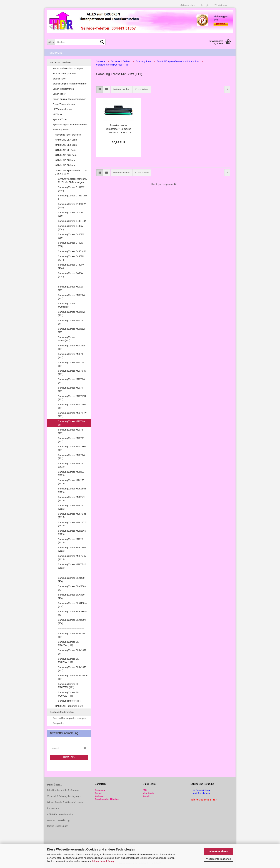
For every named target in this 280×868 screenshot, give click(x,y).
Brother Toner (59, 79)
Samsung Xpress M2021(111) (67, 305)
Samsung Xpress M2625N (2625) (71, 499)
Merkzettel (221, 5)
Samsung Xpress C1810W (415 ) (71, 189)
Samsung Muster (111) (70, 701)
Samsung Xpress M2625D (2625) (71, 474)
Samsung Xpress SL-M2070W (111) (69, 694)
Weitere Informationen (219, 859)
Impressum (53, 808)
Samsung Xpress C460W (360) (71, 244)
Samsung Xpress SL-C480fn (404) (72, 605)
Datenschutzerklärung (103, 861)
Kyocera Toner (60, 119)
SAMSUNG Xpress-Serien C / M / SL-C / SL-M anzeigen (73, 181)
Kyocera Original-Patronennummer (70, 125)
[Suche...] (51, 42)
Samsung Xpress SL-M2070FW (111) (69, 686)
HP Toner (57, 114)
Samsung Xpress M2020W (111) (72, 297)
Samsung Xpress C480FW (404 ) (71, 266)
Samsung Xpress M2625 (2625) (70, 465)
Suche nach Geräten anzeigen (68, 68)
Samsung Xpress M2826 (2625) (70, 541)
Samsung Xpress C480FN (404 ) (71, 258)
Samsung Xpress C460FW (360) (71, 236)
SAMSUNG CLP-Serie (66, 140)
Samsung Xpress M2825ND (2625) (72, 532)
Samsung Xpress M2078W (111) (72, 457)
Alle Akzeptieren (219, 851)
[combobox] (121, 90)
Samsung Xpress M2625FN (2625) (72, 490)
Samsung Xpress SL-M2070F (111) (73, 677)
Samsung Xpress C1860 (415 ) (73, 197)
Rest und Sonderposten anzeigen (69, 718)
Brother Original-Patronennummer (70, 84)
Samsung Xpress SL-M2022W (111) (69, 661)
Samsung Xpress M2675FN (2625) (72, 516)
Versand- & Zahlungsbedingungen (64, 796)
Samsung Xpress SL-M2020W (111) (69, 644)
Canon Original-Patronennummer (69, 99)
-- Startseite (55, 53)
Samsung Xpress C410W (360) (71, 214)
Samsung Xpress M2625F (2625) (71, 482)
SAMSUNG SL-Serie (65, 165)
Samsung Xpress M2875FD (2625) (72, 549)
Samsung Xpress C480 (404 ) (73, 251)
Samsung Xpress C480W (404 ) (71, 275)
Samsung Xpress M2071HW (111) (72, 415)
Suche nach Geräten (60, 62)
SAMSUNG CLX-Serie (66, 145)
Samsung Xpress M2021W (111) (72, 314)
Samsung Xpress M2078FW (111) (72, 448)
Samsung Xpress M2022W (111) (72, 331)
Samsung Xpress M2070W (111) (72, 381)
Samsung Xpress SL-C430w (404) (72, 588)
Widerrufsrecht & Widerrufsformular (65, 802)
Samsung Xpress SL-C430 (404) (71, 580)
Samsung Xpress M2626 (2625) (70, 507)
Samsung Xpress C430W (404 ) (71, 228)
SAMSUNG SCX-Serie (66, 155)
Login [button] (205, 5)
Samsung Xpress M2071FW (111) (72, 406)
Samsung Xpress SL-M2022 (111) (72, 652)
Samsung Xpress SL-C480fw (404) (73, 613)
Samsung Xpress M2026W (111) (72, 347)
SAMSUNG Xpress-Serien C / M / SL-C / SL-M (71, 172)
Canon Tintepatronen (63, 89)
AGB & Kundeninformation (60, 814)
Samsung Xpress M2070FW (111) (72, 372)
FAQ (145, 790)
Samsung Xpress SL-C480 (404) (71, 596)
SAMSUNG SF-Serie (65, 160)
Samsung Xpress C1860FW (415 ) (72, 206)
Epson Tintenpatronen (64, 104)
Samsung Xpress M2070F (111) (71, 364)
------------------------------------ (71, 628)
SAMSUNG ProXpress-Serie (69, 706)
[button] (188, 5)
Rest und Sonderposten (62, 712)
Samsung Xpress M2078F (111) (71, 440)
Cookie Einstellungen (58, 826)
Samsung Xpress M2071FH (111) (72, 398)
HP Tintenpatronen (62, 109)
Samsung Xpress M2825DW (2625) (72, 524)
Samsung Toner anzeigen (68, 135)
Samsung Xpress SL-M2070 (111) (72, 669)
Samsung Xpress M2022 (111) (70, 322)
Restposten (58, 723)
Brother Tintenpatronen (64, 73)
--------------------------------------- (72, 282)
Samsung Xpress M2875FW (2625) (72, 558)
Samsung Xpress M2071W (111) (72, 423)
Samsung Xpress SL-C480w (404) (72, 622)
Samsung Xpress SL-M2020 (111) (72, 635)
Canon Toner (59, 94)
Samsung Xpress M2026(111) (67, 339)
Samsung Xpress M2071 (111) (70, 389)
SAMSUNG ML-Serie (66, 150)
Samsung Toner (61, 130)
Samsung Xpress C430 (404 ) (73, 221)
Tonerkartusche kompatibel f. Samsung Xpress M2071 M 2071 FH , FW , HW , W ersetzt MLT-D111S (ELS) (118, 129)
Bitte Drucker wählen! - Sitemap (63, 790)
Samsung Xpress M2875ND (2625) (72, 566)
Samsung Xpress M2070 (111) (70, 356)
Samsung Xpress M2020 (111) (70, 288)
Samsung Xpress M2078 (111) (70, 431)
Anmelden (69, 757)
